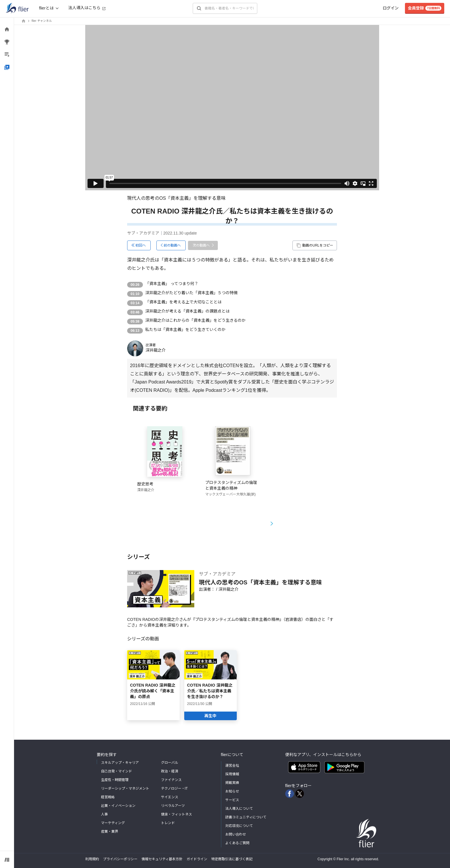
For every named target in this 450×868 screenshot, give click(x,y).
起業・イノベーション (118, 806)
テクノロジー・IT (174, 788)
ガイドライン (197, 859)
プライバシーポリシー (120, 859)
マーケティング (113, 823)
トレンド (168, 823)
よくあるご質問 (237, 843)
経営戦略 (108, 797)
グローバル (170, 763)
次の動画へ (201, 245)
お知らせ (232, 791)
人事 (104, 814)
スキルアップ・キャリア (120, 763)
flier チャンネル (42, 21)
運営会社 (232, 766)
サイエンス (170, 797)
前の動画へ (172, 245)
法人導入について (239, 809)
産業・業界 (110, 832)
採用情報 (232, 774)
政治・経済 (170, 771)
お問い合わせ (236, 834)
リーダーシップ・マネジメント (125, 788)
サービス (232, 800)
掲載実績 (232, 783)
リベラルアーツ (173, 806)
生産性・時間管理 (115, 780)
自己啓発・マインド (117, 771)
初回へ (141, 245)
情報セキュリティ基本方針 (162, 859)
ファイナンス (171, 780)
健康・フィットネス (176, 814)
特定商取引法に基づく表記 (232, 859)
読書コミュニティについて (246, 817)
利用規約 (92, 859)
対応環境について (239, 826)
